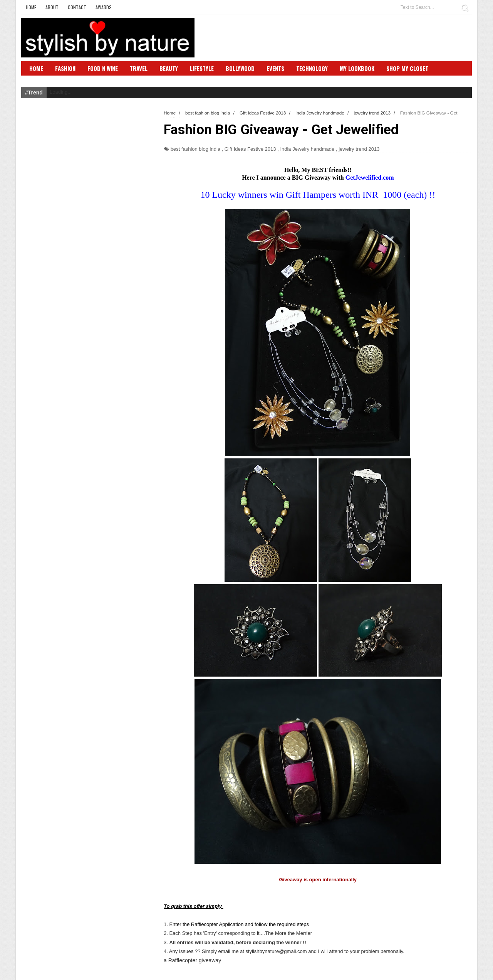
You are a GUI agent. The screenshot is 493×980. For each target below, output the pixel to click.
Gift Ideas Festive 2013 (250, 149)
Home (31, 7)
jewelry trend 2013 (359, 149)
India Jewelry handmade (307, 149)
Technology (312, 68)
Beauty (169, 68)
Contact (77, 7)
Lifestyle (202, 68)
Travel (139, 68)
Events (275, 68)
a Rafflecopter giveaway (192, 960)
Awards (104, 7)
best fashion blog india (195, 149)
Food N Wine (103, 68)
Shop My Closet (407, 68)
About (52, 7)
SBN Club (41, 80)
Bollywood (240, 68)
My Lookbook (357, 68)
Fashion (65, 68)
